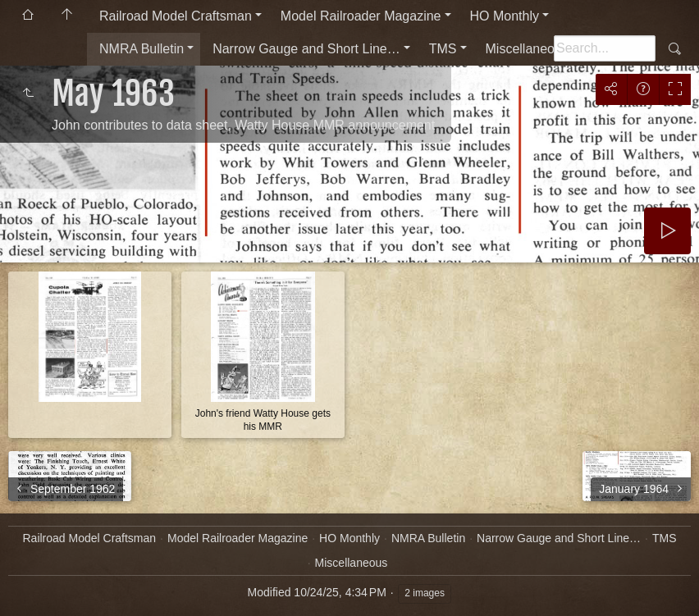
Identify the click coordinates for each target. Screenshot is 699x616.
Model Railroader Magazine (361, 16)
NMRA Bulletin (142, 49)
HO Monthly (505, 16)
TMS (443, 49)
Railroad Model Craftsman (176, 16)
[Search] (605, 48)
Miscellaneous (527, 49)
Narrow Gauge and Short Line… (306, 49)
